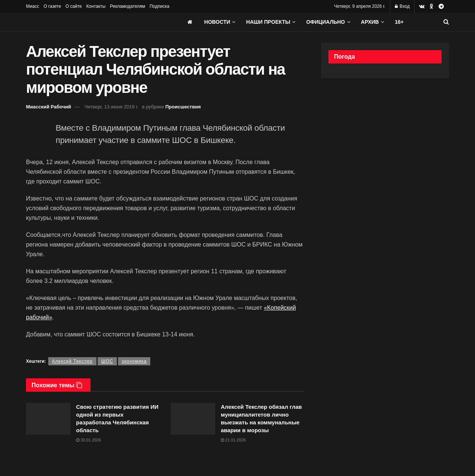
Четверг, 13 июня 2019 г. (112, 107)
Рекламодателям (127, 6)
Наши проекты (268, 22)
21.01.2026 (233, 440)
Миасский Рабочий (49, 107)
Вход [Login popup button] (402, 6)
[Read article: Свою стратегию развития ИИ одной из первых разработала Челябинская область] (48, 419)
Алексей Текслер (72, 361)
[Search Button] (446, 22)
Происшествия (183, 107)
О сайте (73, 6)
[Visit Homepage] (82, 22)
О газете (52, 6)
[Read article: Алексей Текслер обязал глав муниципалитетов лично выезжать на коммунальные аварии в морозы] (193, 419)
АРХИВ (370, 22)
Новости (217, 22)
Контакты (96, 6)
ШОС (107, 361)
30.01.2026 (89, 440)
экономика (134, 361)
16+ (399, 22)
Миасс (32, 6)
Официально (325, 22)
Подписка (159, 6)
